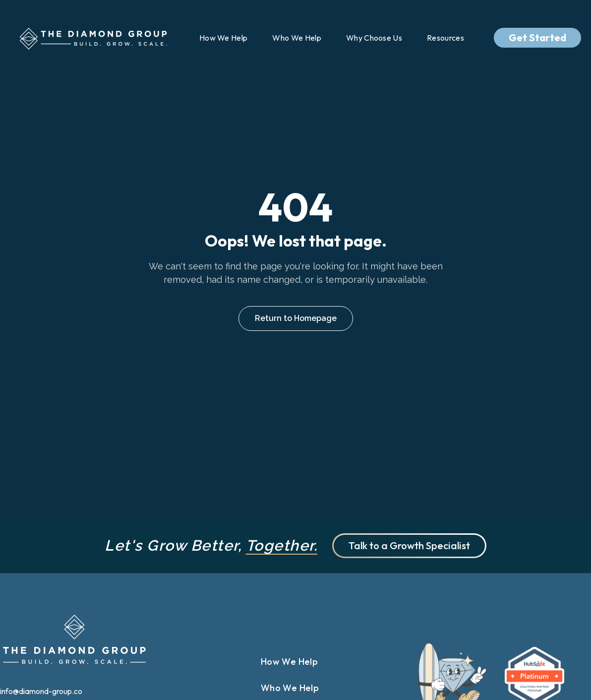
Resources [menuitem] (445, 38)
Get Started (537, 37)
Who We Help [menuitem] (297, 38)
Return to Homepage (296, 318)
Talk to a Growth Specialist (409, 545)
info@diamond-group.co (42, 691)
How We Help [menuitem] (224, 38)
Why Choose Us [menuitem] (374, 38)
